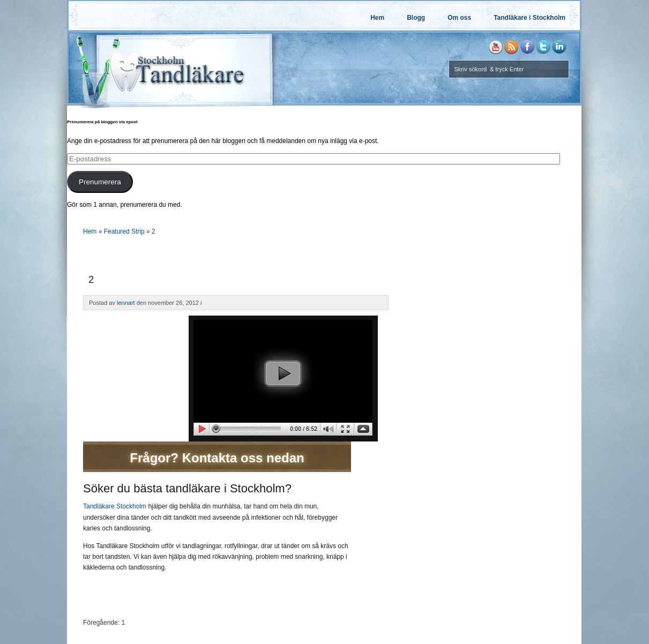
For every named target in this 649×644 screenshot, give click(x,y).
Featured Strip (124, 231)
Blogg (416, 18)
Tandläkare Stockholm (115, 506)
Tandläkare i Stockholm (529, 18)
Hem (377, 18)
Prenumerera (100, 182)
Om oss (459, 18)
